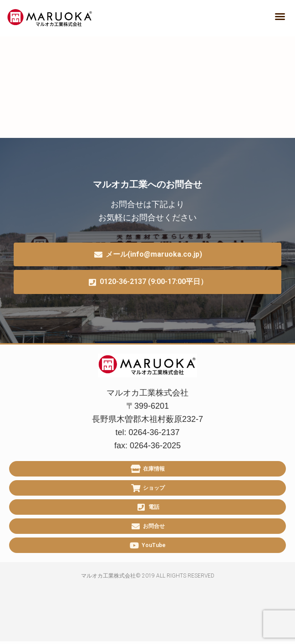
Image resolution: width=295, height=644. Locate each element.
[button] (280, 16)
